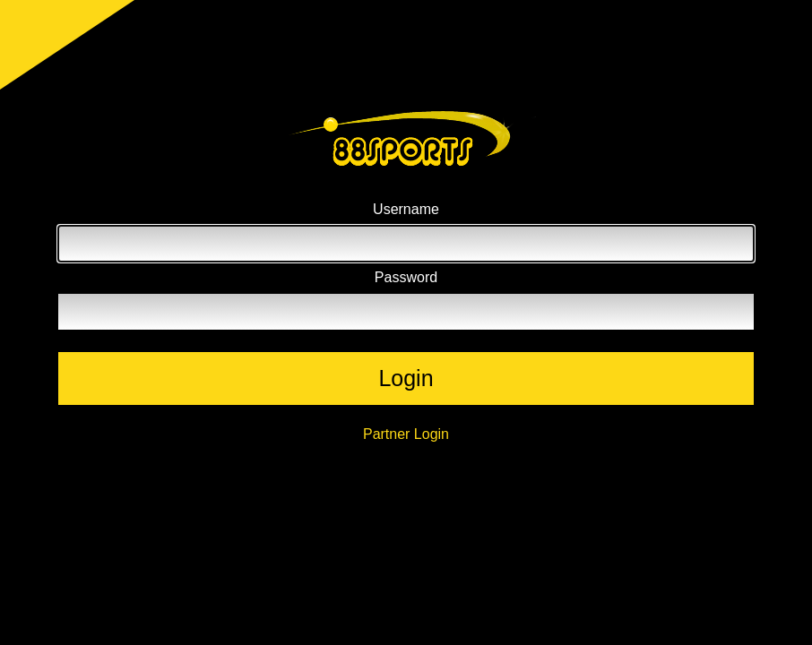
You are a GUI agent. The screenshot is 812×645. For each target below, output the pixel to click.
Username (406, 209)
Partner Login (406, 434)
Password (406, 277)
